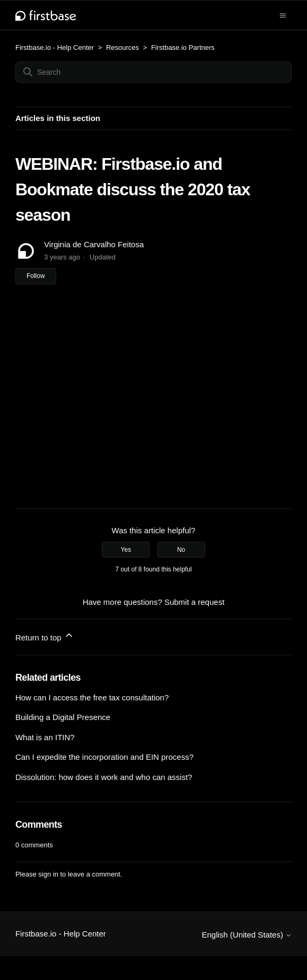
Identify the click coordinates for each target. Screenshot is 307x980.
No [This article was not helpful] (181, 550)
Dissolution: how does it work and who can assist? (104, 777)
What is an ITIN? (45, 737)
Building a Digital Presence (63, 717)
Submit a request (194, 602)
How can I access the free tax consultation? (92, 697)
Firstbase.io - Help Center (55, 47)
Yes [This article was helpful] (126, 550)
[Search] (153, 72)
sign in (48, 874)
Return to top (45, 636)
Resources (122, 47)
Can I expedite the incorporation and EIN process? (104, 757)
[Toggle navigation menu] (283, 15)
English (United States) (247, 935)
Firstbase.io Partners (183, 47)
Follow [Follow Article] (36, 276)
